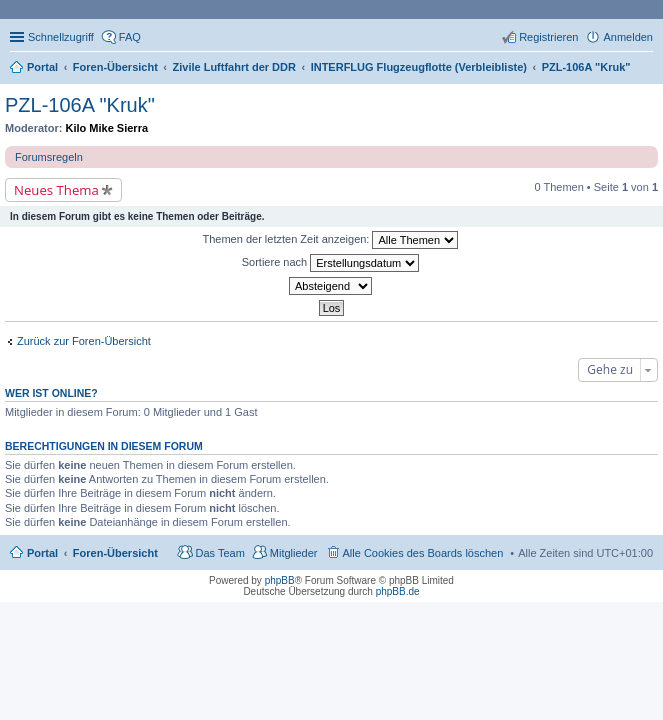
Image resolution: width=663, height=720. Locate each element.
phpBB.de (398, 591)
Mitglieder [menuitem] (294, 553)
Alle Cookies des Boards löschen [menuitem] (423, 553)
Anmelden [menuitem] (628, 37)
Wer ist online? (51, 393)
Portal (42, 67)
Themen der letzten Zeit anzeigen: (331, 240)
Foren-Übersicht (115, 553)
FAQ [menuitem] (130, 37)
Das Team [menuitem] (219, 553)
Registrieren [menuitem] (548, 37)
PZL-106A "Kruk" (80, 105)
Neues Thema (56, 190)
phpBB (280, 580)
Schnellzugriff (61, 37)
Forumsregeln (49, 157)
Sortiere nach (330, 263)
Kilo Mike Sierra (107, 128)
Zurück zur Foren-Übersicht (84, 341)
